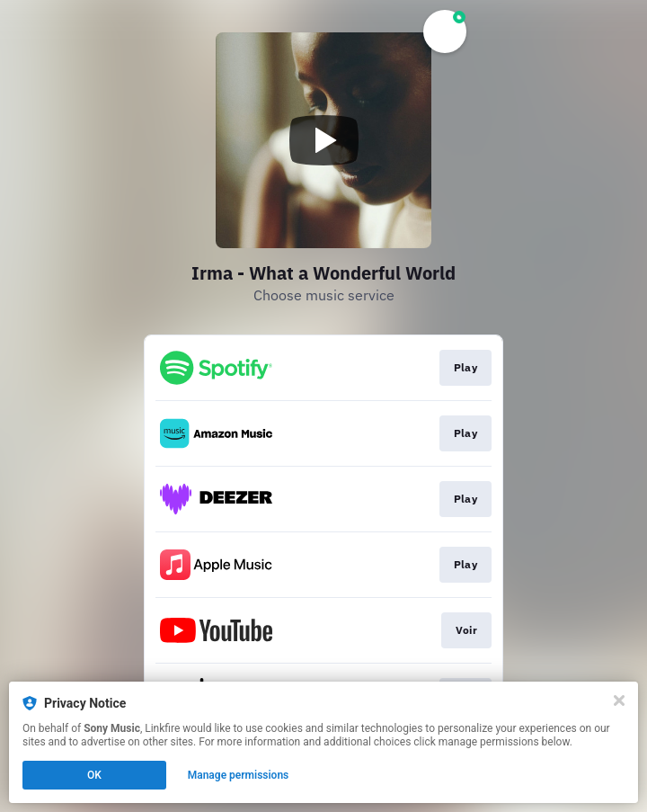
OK (94, 775)
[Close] (619, 700)
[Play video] (323, 140)
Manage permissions (239, 775)
